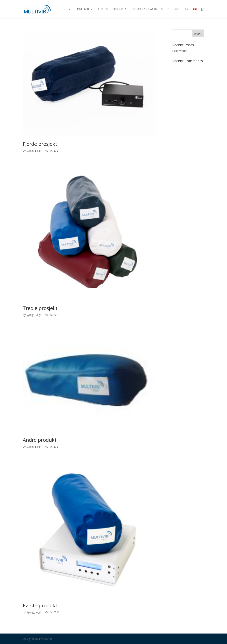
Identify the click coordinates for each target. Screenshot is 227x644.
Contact (174, 9)
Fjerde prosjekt (40, 144)
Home (68, 9)
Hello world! (180, 51)
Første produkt (40, 605)
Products (120, 9)
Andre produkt (40, 440)
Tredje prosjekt (40, 308)
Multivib (83, 9)
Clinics (103, 9)
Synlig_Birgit (34, 151)
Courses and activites (147, 9)
